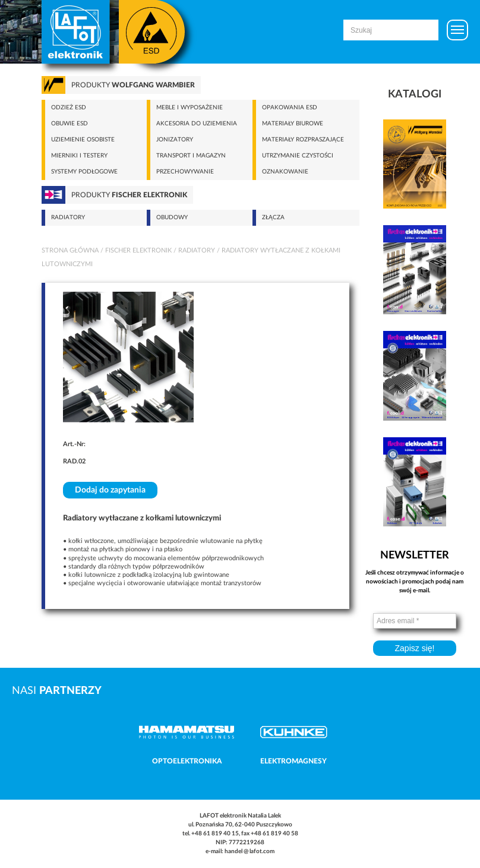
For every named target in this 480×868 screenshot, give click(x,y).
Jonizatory (175, 140)
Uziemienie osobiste (83, 140)
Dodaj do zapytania (110, 490)
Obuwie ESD (70, 124)
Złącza (273, 217)
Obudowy (172, 217)
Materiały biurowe (293, 124)
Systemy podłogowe (84, 172)
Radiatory (68, 217)
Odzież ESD (69, 108)
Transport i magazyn (191, 156)
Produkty (133, 85)
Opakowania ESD (290, 108)
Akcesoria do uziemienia (197, 124)
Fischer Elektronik (138, 250)
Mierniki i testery (79, 156)
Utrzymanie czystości (298, 156)
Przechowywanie (185, 172)
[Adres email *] (415, 621)
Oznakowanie (285, 172)
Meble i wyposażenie (190, 108)
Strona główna (70, 250)
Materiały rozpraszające (303, 140)
